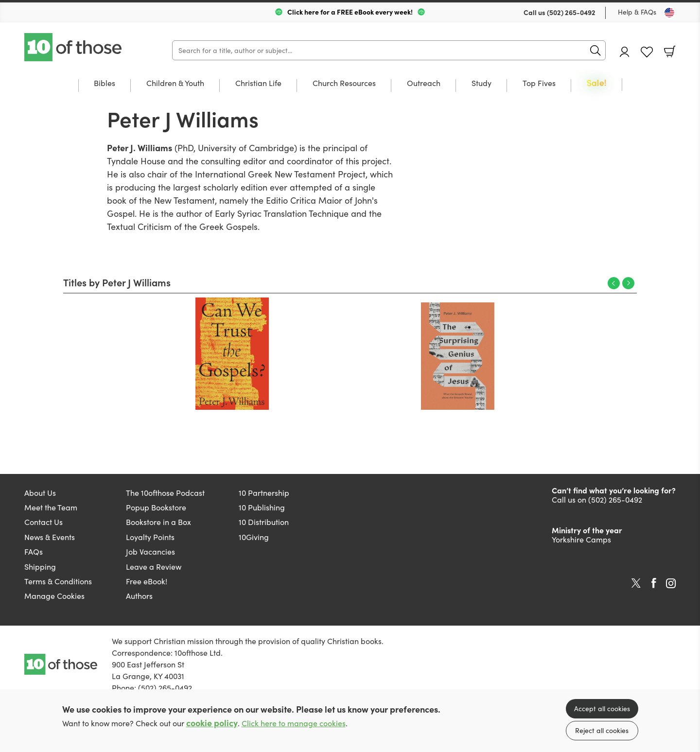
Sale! (597, 83)
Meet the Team (51, 507)
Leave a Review (154, 567)
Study (481, 84)
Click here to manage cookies (294, 723)
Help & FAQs (637, 12)
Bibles (105, 84)
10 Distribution (264, 522)
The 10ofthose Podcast (165, 493)
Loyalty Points (150, 537)
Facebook (654, 583)
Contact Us (44, 522)
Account (625, 52)
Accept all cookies (602, 708)
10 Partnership (264, 493)
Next (628, 283)
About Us (40, 493)
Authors (139, 596)
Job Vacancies (150, 551)
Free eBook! (147, 581)
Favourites (647, 52)
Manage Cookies (54, 596)
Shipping (40, 567)
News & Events (50, 537)
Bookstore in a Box (158, 522)
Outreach (424, 84)
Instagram (671, 583)
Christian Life (258, 84)
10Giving (254, 537)
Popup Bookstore (156, 507)
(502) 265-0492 (571, 12)
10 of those (74, 47)
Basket (670, 52)
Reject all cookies (602, 730)
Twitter (636, 583)
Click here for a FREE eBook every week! (350, 12)
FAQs (34, 551)
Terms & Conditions (58, 581)
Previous (614, 283)
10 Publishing (262, 507)
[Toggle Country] (669, 13)
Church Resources (344, 84)
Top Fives (539, 84)
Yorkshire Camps (581, 539)
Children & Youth (175, 84)
